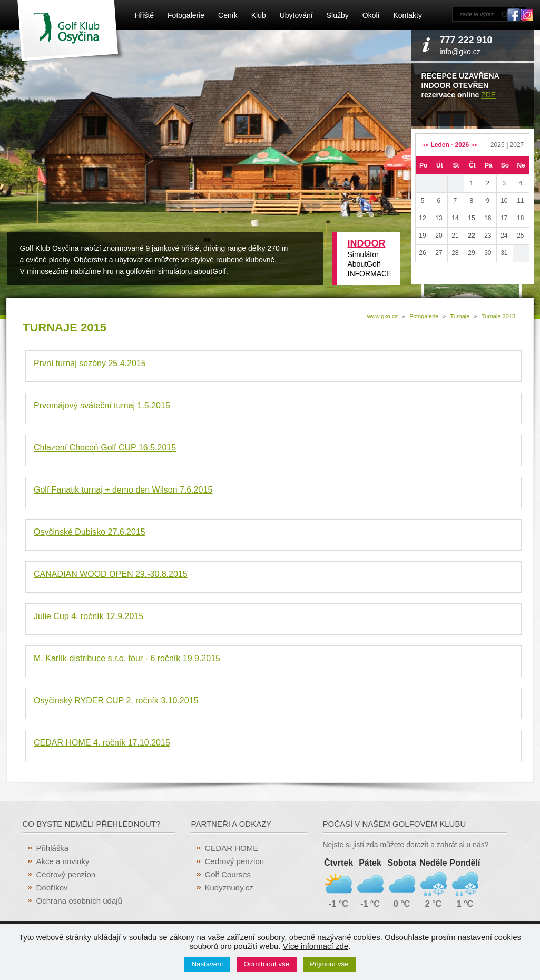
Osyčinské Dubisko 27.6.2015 (90, 532)
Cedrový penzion (66, 874)
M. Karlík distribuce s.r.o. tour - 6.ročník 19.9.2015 (127, 658)
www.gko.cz (382, 316)
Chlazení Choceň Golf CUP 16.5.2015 (105, 448)
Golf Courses (228, 874)
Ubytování (296, 15)
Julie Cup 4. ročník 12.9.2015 (89, 616)
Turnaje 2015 (498, 316)
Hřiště (145, 15)
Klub (259, 15)
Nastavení (207, 964)
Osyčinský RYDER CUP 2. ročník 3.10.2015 (116, 700)
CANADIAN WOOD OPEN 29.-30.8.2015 (111, 574)
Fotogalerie (186, 15)
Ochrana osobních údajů (79, 901)
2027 (517, 145)
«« (425, 145)
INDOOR (367, 243)
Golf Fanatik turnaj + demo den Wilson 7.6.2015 (123, 490)
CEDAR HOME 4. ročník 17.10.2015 (102, 743)
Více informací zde (316, 946)
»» (474, 145)
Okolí (371, 15)
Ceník (228, 15)
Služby (338, 15)
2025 (498, 145)
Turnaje (460, 316)
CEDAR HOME (232, 848)
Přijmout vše (329, 964)
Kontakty (407, 15)
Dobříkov (52, 888)
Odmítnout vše (267, 964)
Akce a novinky (63, 861)
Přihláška (53, 848)
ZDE (488, 95)
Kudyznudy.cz (229, 888)
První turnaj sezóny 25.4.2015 (90, 363)
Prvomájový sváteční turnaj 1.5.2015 (102, 405)
